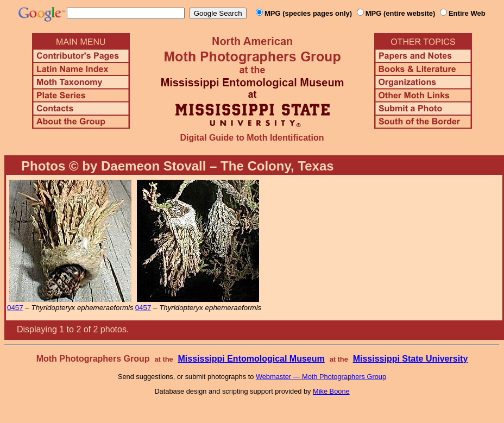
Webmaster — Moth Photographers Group (321, 377)
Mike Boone (331, 391)
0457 (15, 308)
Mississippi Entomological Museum (251, 359)
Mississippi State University (411, 359)
